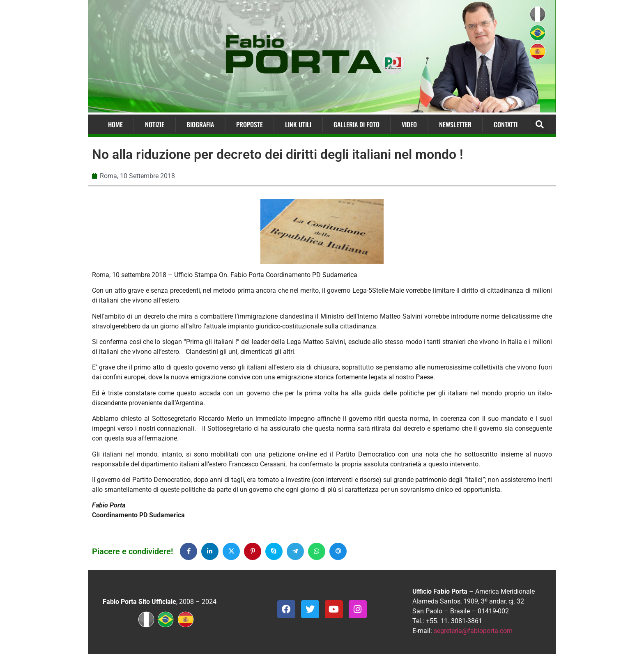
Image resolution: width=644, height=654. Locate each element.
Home (115, 124)
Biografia (200, 124)
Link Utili (298, 124)
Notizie (155, 124)
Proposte (250, 124)
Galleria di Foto (356, 124)
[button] (539, 125)
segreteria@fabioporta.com (473, 631)
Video (409, 124)
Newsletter (455, 124)
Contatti (506, 124)
